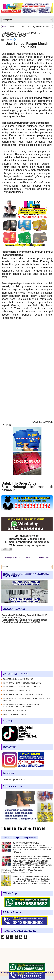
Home (5, 27)
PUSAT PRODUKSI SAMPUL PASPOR (18, 679)
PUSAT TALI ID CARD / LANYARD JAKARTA (30, 876)
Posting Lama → (45, 558)
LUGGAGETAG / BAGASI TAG (15, 710)
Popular (7, 838)
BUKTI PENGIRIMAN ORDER (14, 714)
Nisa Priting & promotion (14, 780)
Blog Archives (30, 838)
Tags (17, 838)
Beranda (29, 558)
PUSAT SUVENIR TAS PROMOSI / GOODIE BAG (22, 683)
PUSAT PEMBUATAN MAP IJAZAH (17, 691)
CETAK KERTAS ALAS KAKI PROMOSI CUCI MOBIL (24, 694)
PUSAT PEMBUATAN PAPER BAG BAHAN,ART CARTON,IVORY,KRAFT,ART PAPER (22, 705)
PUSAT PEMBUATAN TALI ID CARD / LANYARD (22, 687)
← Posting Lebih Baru (11, 558)
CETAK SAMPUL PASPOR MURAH (26, 843)
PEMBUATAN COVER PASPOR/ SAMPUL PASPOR (23, 34)
